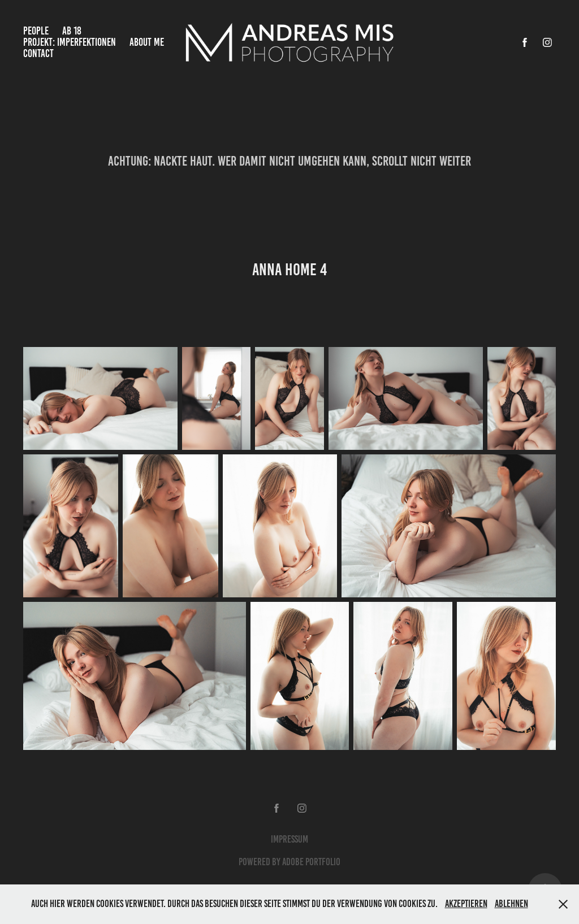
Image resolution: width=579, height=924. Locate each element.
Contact (38, 53)
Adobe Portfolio (311, 862)
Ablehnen (511, 904)
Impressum (289, 839)
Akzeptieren (466, 904)
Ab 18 (72, 31)
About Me (147, 42)
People (36, 31)
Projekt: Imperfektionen (70, 42)
